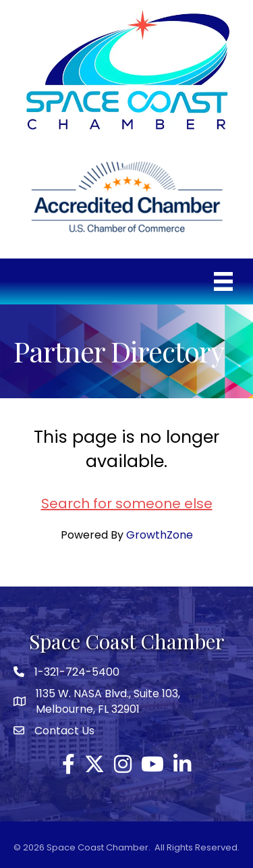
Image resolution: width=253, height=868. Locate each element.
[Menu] (223, 281)
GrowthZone (160, 535)
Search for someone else (127, 504)
